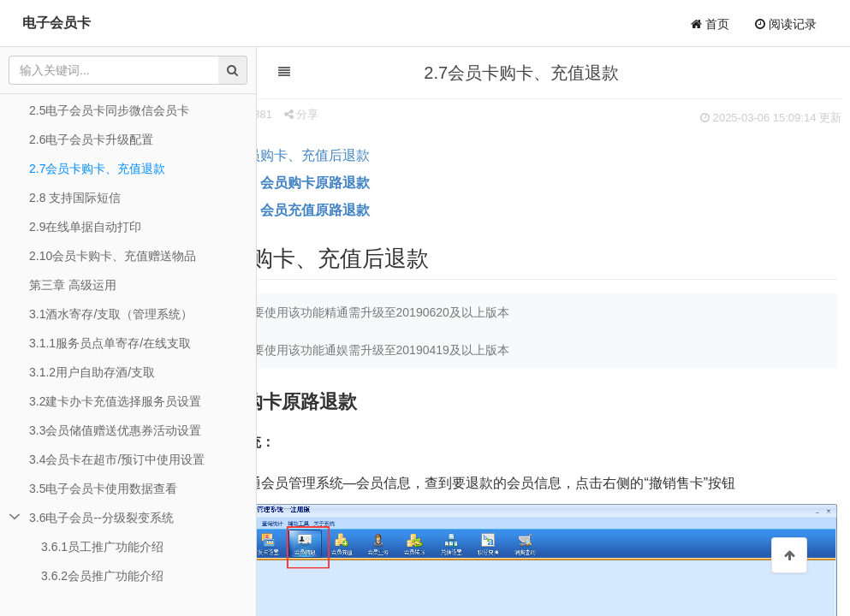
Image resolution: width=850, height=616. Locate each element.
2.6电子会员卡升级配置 (91, 139)
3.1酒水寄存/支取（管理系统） (111, 314)
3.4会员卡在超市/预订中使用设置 (117, 459)
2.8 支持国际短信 (75, 198)
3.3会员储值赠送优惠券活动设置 (115, 430)
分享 (348, 114)
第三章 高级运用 (73, 285)
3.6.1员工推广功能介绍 (102, 547)
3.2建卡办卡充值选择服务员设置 (115, 401)
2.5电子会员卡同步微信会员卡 (109, 110)
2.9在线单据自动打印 (85, 227)
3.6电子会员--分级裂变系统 (101, 518)
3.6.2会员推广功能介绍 (102, 576)
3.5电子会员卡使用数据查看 (103, 489)
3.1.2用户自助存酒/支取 (92, 372)
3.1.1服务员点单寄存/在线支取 (110, 343)
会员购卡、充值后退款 (348, 155)
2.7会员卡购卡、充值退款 (97, 169)
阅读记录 (786, 24)
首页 (710, 24)
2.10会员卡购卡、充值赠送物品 (113, 256)
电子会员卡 (56, 23)
